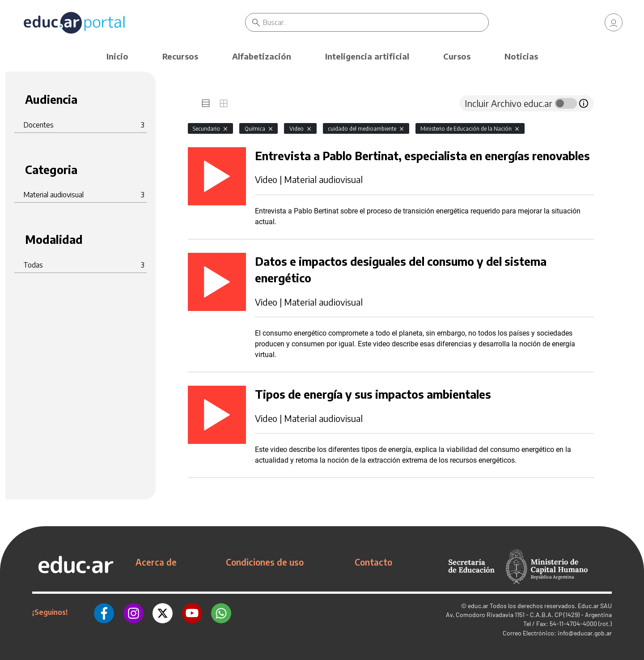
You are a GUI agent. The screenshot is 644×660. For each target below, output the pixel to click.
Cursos (457, 56)
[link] (614, 22)
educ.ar (478, 606)
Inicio (117, 56)
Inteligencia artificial (367, 56)
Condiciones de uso (265, 562)
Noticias (521, 56)
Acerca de (156, 562)
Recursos (180, 56)
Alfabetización (262, 56)
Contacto (373, 562)
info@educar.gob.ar (585, 633)
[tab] (206, 103)
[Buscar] (376, 22)
